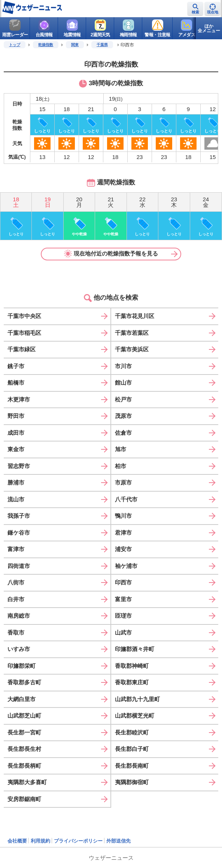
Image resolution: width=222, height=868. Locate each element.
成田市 (16, 433)
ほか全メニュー (209, 28)
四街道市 (19, 566)
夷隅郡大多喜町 (27, 782)
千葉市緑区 (22, 349)
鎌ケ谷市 (19, 533)
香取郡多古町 (24, 682)
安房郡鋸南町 (24, 799)
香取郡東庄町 (132, 682)
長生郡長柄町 (24, 766)
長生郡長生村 (24, 749)
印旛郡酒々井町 (135, 649)
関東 (75, 45)
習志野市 (19, 466)
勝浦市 (16, 482)
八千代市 (126, 499)
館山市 (123, 383)
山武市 (123, 632)
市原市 (123, 482)
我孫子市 (19, 516)
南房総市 (19, 616)
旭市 (121, 449)
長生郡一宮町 (24, 732)
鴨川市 (123, 516)
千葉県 (102, 45)
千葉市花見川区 (135, 316)
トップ (15, 45)
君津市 (123, 533)
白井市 (16, 599)
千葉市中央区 (24, 316)
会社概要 (17, 841)
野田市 (16, 416)
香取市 (16, 632)
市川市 (123, 366)
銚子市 (16, 366)
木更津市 (19, 399)
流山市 (16, 499)
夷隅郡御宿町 (132, 782)
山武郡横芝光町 (135, 716)
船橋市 (16, 383)
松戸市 (123, 399)
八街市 (16, 582)
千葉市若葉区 (132, 333)
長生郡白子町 (132, 749)
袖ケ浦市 (126, 566)
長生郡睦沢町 (132, 732)
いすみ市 (19, 649)
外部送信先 (118, 841)
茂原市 (123, 416)
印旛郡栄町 (22, 666)
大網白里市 (22, 699)
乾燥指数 (46, 45)
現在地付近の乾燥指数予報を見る (111, 254)
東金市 (16, 449)
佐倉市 (123, 433)
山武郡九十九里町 (137, 699)
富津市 (16, 549)
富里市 (123, 599)
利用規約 (40, 841)
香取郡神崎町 (132, 666)
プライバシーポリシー (78, 841)
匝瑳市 (123, 616)
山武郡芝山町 (24, 716)
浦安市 (123, 549)
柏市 (121, 466)
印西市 (123, 582)
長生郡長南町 (132, 766)
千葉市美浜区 (132, 349)
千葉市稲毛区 (24, 333)
